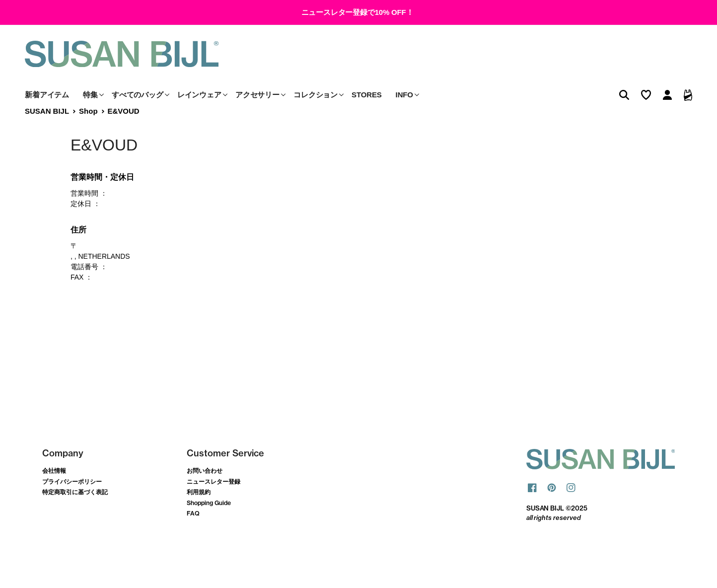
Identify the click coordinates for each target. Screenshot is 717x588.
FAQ (193, 536)
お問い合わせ (205, 493)
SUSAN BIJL (47, 133)
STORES (367, 117)
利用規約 (199, 515)
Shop (88, 133)
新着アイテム (47, 117)
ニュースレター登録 (214, 504)
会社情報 (54, 493)
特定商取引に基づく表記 (75, 515)
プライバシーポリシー (72, 504)
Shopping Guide (209, 525)
